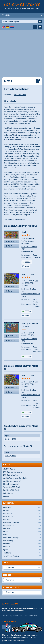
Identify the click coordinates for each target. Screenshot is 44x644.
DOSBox (28, 262)
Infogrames (37, 257)
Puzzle (22, 532)
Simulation (22, 547)
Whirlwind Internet (20, 641)
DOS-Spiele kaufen (10, 475)
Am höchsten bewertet (12, 481)
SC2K (32, 283)
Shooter (22, 544)
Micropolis (25, 243)
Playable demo (27, 252)
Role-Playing (22, 541)
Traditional (22, 553)
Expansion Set (22, 517)
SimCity (25, 232)
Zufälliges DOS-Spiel (11, 490)
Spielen (11, 246)
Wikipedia (21, 219)
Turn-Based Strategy (22, 556)
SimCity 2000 (28, 274)
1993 (23, 291)
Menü (7, 15)
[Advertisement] (22, 52)
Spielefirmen (8, 493)
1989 (23, 249)
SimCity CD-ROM (28, 335)
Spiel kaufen (11, 291)
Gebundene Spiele (11, 587)
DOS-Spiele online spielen (13, 472)
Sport (22, 550)
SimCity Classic (27, 241)
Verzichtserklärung (31, 635)
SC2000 (25, 286)
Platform (22, 529)
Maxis (35, 255)
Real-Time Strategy (29, 247)
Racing (22, 535)
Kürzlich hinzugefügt (11, 484)
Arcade (22, 510)
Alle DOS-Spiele (9, 469)
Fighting (22, 520)
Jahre (6, 563)
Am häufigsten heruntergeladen (15, 478)
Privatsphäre (16, 635)
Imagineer (36, 302)
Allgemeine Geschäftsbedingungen (15, 637)
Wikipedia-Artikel (20, 95)
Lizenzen (7, 575)
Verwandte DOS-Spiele (12, 487)
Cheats (6, 496)
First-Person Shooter (22, 523)
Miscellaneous (22, 526)
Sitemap (5, 635)
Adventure (22, 507)
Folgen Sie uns (9, 621)
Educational (22, 513)
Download (12, 241)
